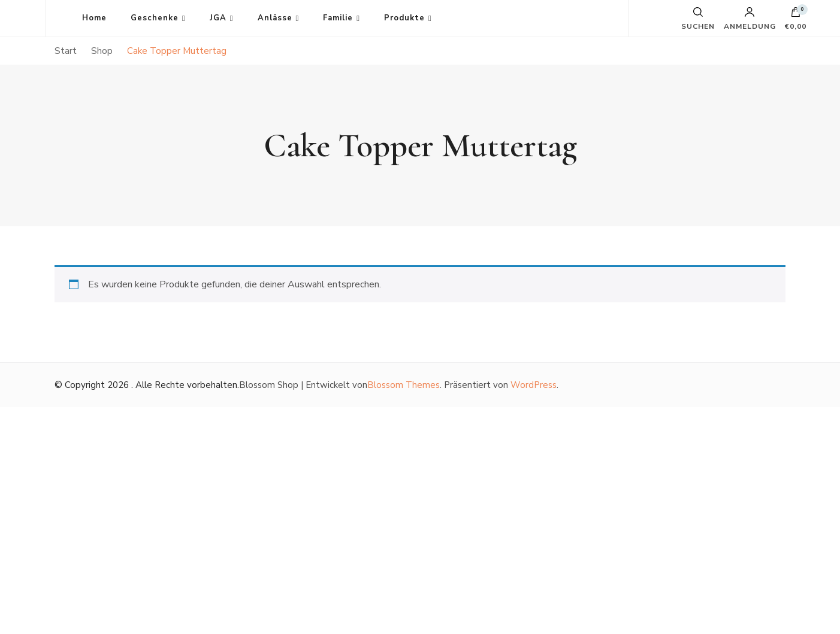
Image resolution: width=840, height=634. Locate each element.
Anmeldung (750, 19)
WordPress (534, 385)
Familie (338, 18)
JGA (218, 18)
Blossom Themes (404, 385)
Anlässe (275, 18)
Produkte (404, 18)
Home (94, 18)
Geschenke (155, 18)
